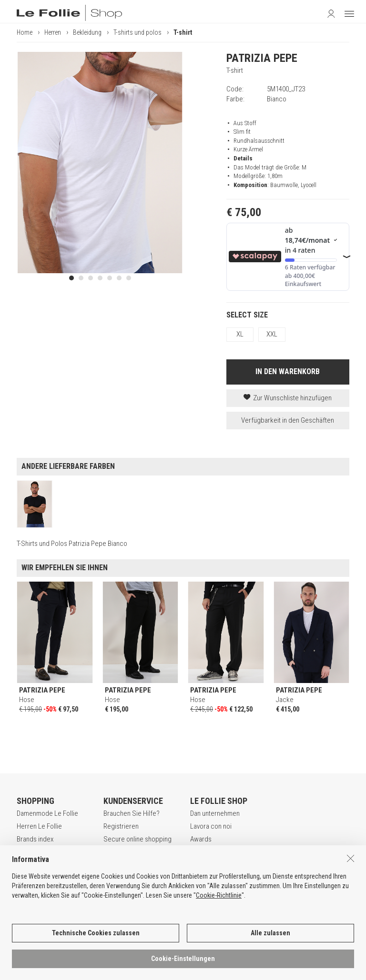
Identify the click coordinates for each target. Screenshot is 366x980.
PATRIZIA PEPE (262, 58)
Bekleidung (87, 32)
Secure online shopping (137, 839)
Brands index (35, 839)
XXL (272, 334)
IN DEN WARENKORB (288, 371)
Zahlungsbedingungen (135, 852)
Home (25, 32)
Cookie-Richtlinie (219, 918)
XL (240, 334)
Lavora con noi (211, 826)
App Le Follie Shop (43, 865)
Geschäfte (205, 852)
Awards (201, 839)
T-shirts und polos (137, 32)
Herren (53, 32)
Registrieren (121, 826)
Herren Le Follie (39, 826)
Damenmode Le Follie (47, 813)
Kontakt (201, 865)
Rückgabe (118, 865)
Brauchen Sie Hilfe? (132, 813)
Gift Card (29, 852)
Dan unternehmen (215, 813)
